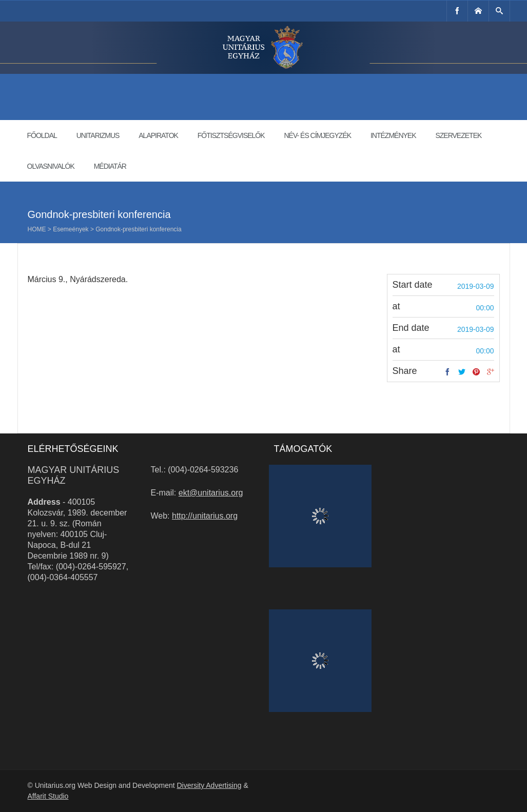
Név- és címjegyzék (317, 135)
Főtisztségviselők (231, 135)
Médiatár (110, 166)
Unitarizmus (98, 135)
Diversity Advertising (209, 785)
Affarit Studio (48, 796)
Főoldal (42, 135)
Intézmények (393, 135)
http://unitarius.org (205, 516)
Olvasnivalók (51, 166)
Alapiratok (158, 135)
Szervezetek (458, 135)
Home (37, 229)
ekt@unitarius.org (211, 493)
